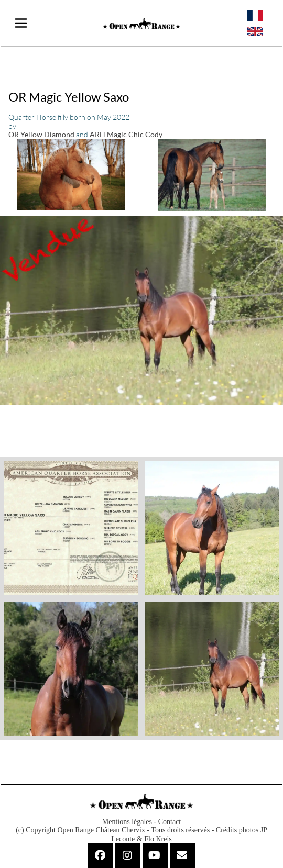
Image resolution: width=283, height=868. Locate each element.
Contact (170, 822)
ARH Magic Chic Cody (126, 134)
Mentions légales (128, 822)
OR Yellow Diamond (41, 134)
